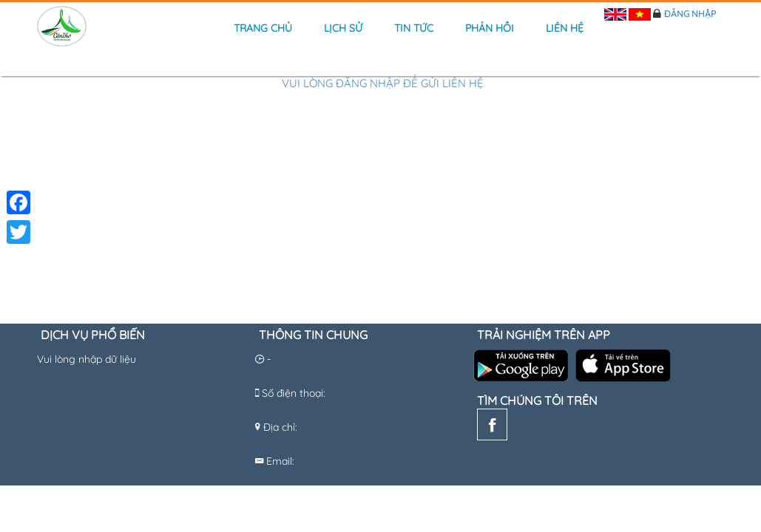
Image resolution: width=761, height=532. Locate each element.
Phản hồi (490, 28)
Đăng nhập (690, 14)
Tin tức (414, 28)
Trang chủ (263, 28)
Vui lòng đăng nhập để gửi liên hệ (383, 83)
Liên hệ (565, 28)
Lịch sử (343, 28)
